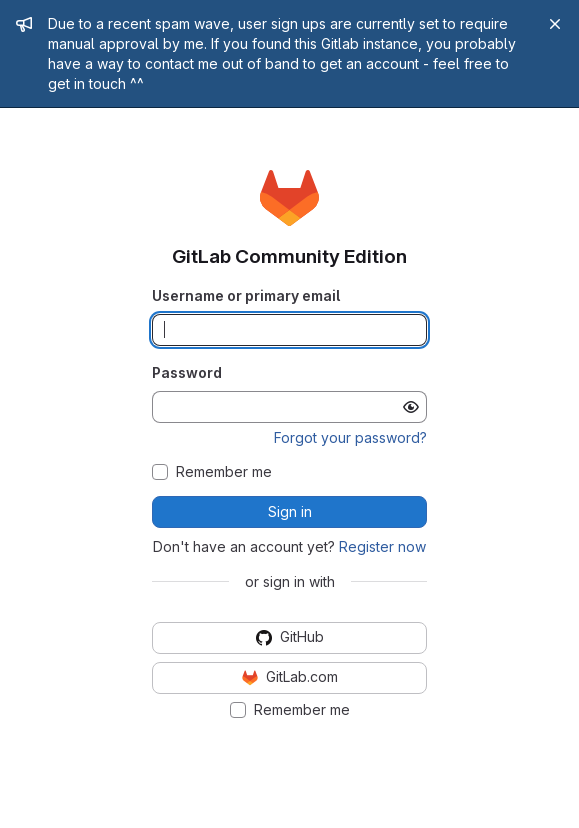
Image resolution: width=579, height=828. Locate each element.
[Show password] (411, 407)
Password (187, 372)
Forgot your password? (350, 437)
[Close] (555, 24)
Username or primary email (246, 295)
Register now (382, 546)
